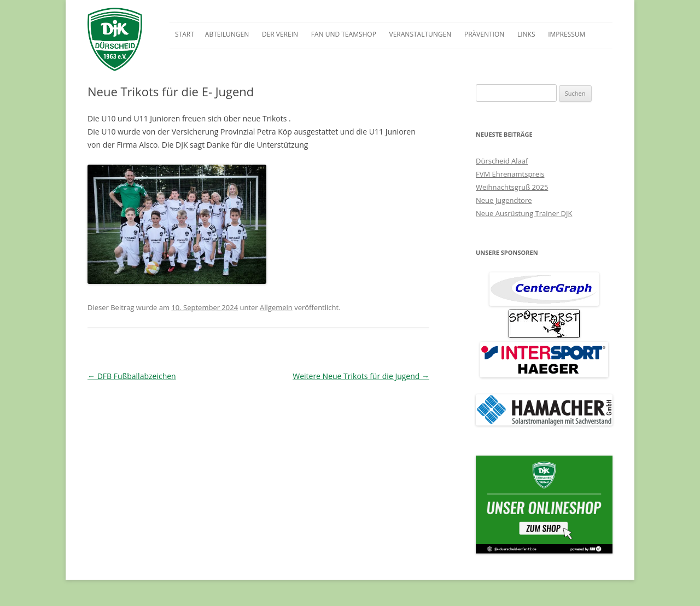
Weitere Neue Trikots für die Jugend (361, 376)
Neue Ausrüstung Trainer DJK (524, 213)
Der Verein (280, 34)
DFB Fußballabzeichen (132, 376)
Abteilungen (227, 34)
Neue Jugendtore (504, 200)
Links (526, 34)
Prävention (484, 34)
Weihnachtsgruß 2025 (512, 187)
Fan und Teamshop (344, 34)
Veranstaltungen (421, 34)
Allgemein (276, 307)
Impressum (567, 34)
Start (185, 34)
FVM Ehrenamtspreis (510, 174)
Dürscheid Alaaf (502, 161)
